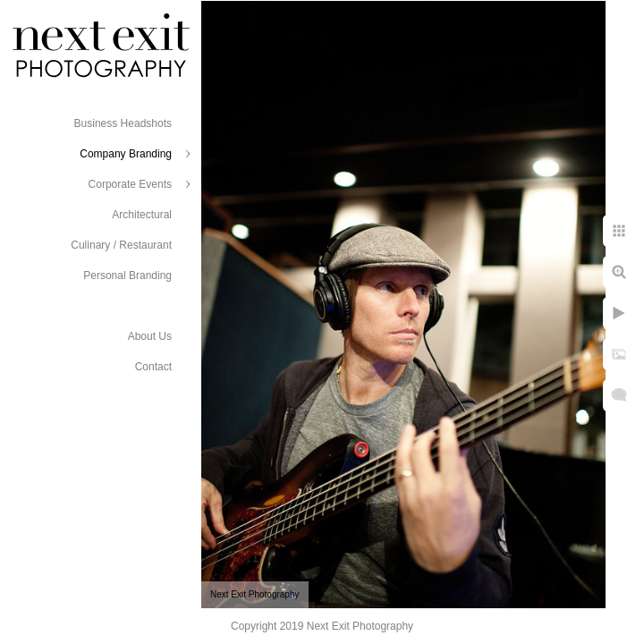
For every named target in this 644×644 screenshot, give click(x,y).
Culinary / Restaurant (121, 245)
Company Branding (126, 154)
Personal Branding (127, 275)
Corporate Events (130, 184)
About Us (150, 336)
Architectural (142, 215)
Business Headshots (123, 123)
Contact (153, 367)
